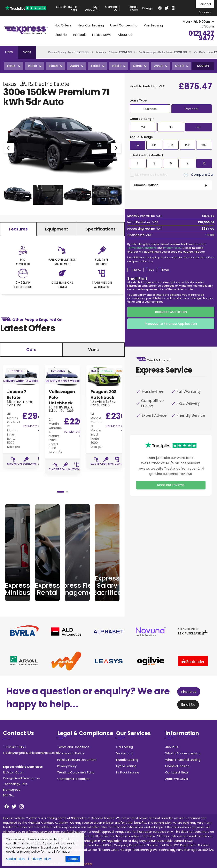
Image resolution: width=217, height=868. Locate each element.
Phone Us (187, 692)
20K (204, 145)
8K (154, 145)
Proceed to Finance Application (171, 324)
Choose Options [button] (146, 185)
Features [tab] (18, 229)
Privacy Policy (172, 248)
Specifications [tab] (101, 229)
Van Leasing (153, 25)
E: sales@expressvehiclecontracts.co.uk (31, 753)
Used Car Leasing (124, 25)
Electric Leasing (127, 760)
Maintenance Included (151, 175)
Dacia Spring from (57, 52)
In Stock (79, 35)
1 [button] (60, 492)
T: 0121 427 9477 (15, 747)
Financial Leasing (177, 766)
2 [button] (67, 492)
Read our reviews (171, 485)
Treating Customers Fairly (76, 772)
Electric (61, 35)
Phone (137, 270)
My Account (91, 8)
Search (203, 66)
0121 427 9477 (201, 36)
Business (205, 12)
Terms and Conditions (142, 248)
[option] (62, 148)
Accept (73, 859)
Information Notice (71, 753)
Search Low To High (66, 8)
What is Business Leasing (183, 753)
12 (204, 163)
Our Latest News (177, 772)
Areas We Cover (177, 779)
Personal (205, 4)
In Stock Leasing (128, 772)
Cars (9, 52)
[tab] (171, 185)
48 (199, 127)
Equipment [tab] (57, 229)
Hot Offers (63, 25)
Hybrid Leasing (126, 766)
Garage (147, 8)
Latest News (133, 8)
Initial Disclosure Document (77, 760)
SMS (152, 270)
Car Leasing (125, 747)
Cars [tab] (31, 350)
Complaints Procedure (73, 779)
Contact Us (111, 8)
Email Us (187, 705)
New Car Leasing (91, 25)
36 (171, 127)
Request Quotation (171, 312)
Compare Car (199, 175)
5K (138, 145)
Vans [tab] (93, 350)
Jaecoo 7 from (103, 52)
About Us (125, 35)
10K (171, 145)
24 (143, 127)
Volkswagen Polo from (152, 52)
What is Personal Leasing (183, 760)
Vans (27, 52)
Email (166, 270)
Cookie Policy (16, 859)
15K (187, 145)
